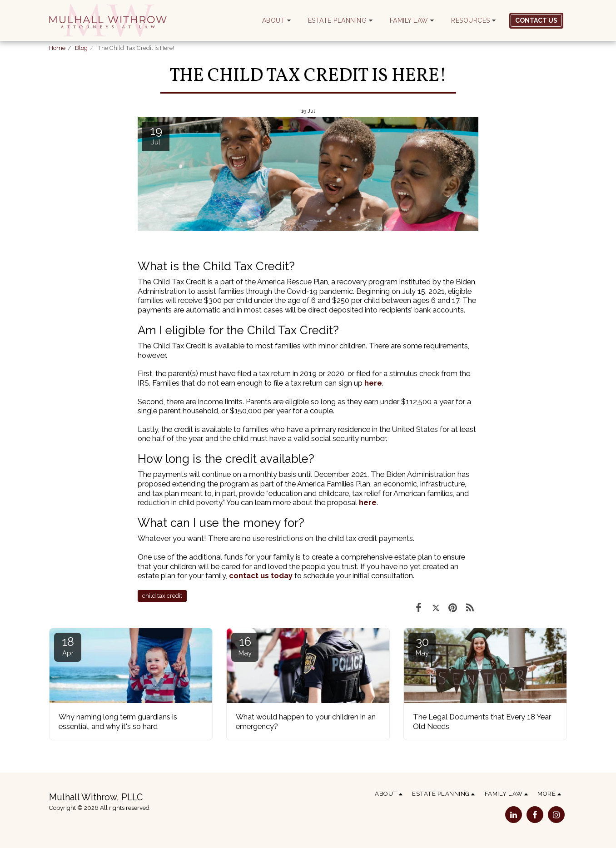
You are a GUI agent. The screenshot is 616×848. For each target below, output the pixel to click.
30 (422, 646)
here (373, 383)
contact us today (261, 575)
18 (68, 646)
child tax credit (162, 596)
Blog (81, 48)
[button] (278, 20)
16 (245, 646)
